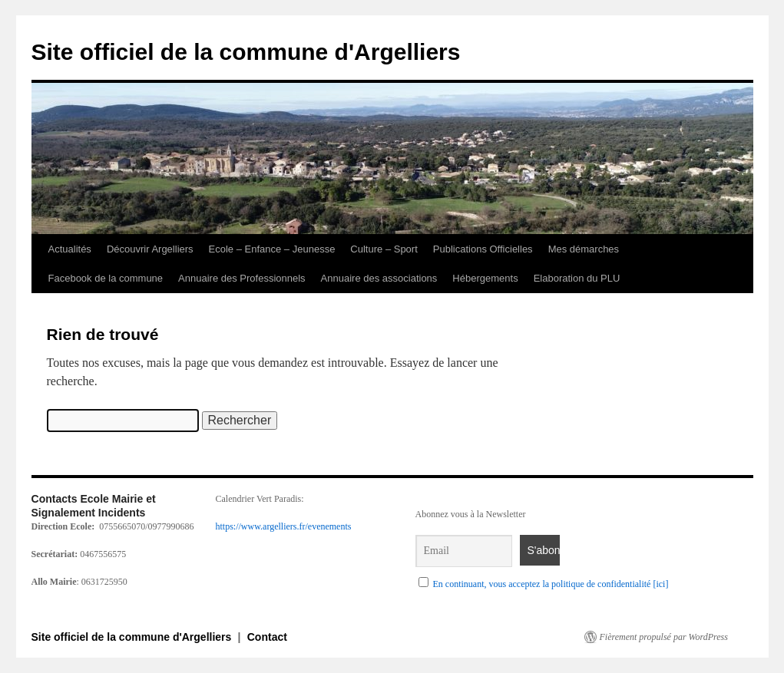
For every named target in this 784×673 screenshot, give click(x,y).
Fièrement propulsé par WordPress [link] (664, 637)
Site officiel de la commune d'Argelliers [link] (246, 52)
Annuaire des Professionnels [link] (242, 278)
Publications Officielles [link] (483, 249)
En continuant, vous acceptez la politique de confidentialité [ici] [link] (551, 584)
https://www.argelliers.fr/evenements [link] (284, 526)
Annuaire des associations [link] (379, 278)
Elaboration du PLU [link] (577, 278)
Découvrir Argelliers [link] (150, 249)
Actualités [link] (70, 249)
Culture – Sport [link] (384, 249)
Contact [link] (267, 637)
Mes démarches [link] (584, 249)
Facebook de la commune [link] (106, 278)
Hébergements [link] (485, 278)
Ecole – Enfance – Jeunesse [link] (272, 249)
